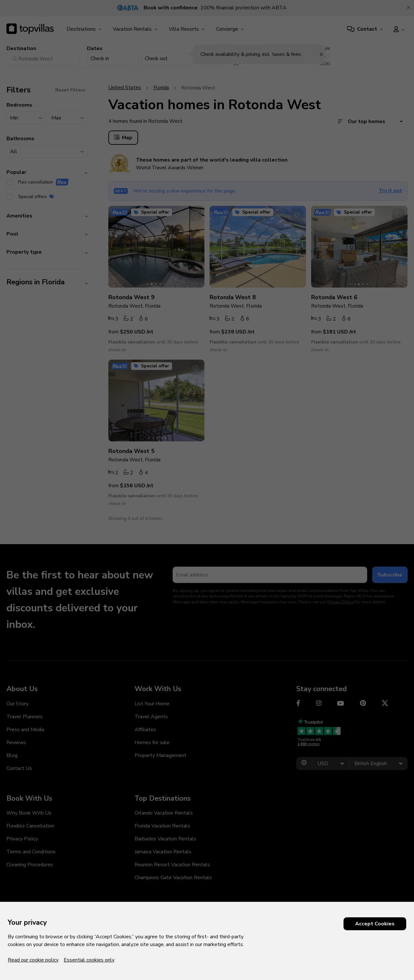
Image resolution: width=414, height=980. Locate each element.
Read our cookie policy (33, 960)
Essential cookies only (89, 960)
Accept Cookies (375, 924)
